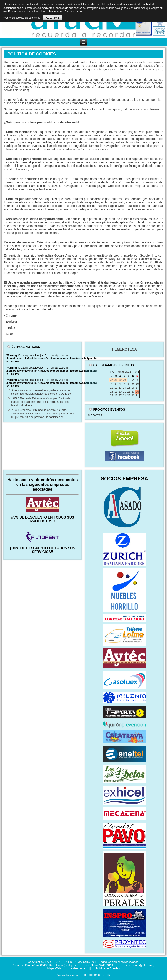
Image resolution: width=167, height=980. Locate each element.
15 (129, 388)
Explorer (11, 322)
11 (111, 388)
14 (124, 388)
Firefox (10, 328)
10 (137, 384)
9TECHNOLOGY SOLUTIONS (96, 975)
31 (137, 396)
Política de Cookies (107, 968)
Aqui (80, 12)
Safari (10, 334)
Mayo (121, 372)
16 (133, 388)
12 (116, 388)
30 (133, 396)
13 (120, 388)
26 (116, 396)
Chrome (11, 315)
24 (137, 392)
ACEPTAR (52, 18)
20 (120, 392)
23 (133, 392)
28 (124, 396)
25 (111, 396)
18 (111, 392)
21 (124, 392)
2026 (128, 372)
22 (129, 392)
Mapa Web (54, 968)
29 (129, 396)
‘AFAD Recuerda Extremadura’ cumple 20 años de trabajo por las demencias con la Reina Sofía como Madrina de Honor (41, 402)
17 (137, 388)
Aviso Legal (78, 968)
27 (120, 396)
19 (116, 392)
